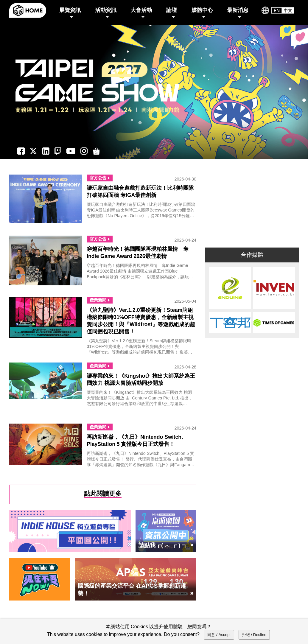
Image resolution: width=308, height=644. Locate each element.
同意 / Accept (219, 635)
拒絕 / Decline (254, 635)
